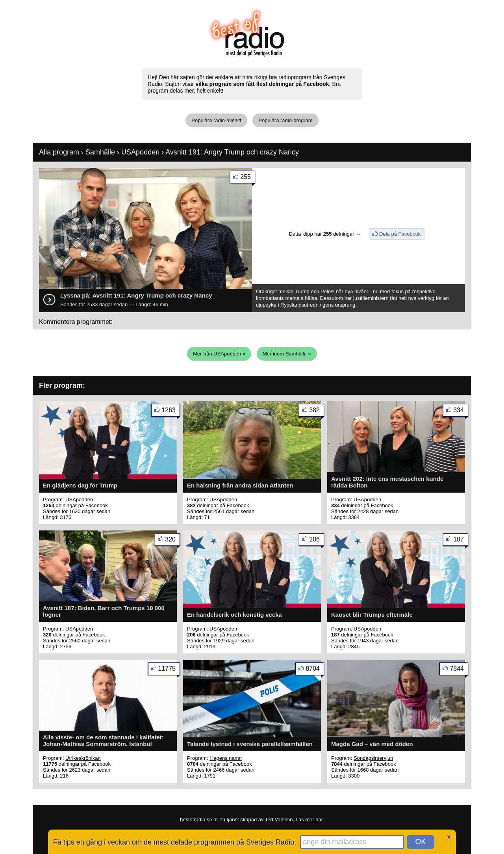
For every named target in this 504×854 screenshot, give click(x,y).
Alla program (59, 152)
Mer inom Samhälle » (287, 354)
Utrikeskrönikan (83, 758)
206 (317, 541)
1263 (171, 412)
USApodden (140, 152)
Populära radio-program (285, 120)
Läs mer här (309, 820)
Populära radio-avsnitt (216, 120)
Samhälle (100, 152)
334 (461, 412)
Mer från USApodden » (219, 354)
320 (172, 541)
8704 (315, 670)
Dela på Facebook (400, 234)
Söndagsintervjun (373, 758)
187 (461, 541)
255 (248, 178)
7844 (459, 670)
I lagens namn (226, 758)
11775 (169, 670)
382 (317, 412)
